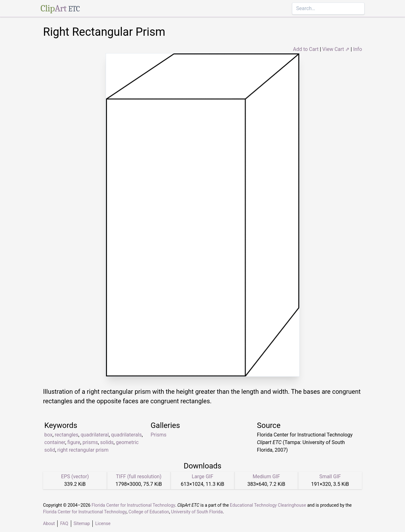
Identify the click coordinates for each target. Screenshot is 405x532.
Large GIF (202, 476)
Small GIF (330, 476)
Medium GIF (266, 476)
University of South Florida (197, 512)
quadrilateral (95, 435)
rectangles (67, 435)
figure (74, 442)
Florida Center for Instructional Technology (133, 505)
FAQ (64, 523)
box (48, 435)
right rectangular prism (83, 450)
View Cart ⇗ (336, 49)
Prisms (159, 435)
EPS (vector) (75, 476)
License (103, 523)
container (55, 442)
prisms (90, 442)
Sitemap (82, 523)
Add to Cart (306, 49)
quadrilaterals (126, 435)
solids (107, 442)
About (49, 523)
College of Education (149, 512)
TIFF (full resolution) (139, 476)
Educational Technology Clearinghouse (268, 505)
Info (358, 49)
